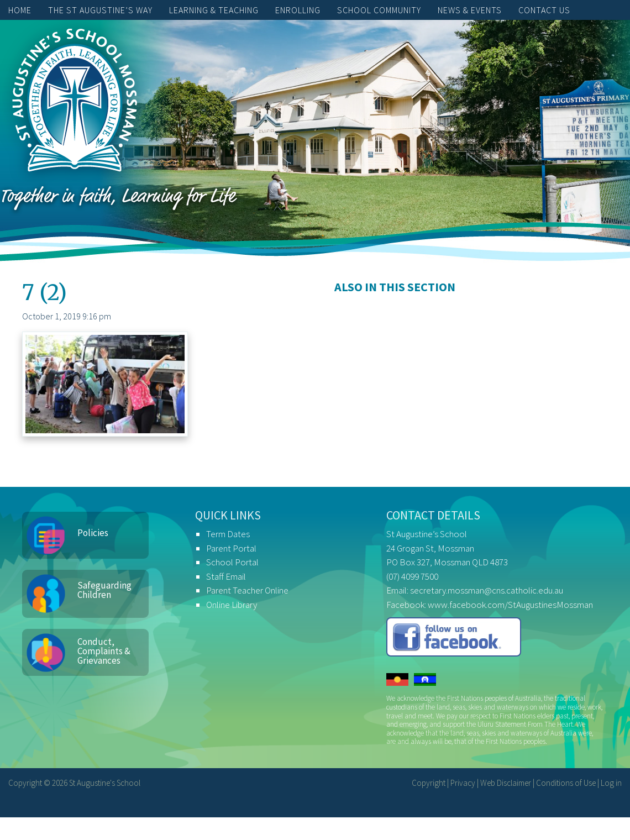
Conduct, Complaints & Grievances (104, 651)
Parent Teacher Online (247, 590)
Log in (611, 783)
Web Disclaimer (506, 783)
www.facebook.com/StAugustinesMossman (510, 605)
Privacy (463, 783)
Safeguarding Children (104, 590)
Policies (93, 533)
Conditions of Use (566, 783)
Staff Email (226, 576)
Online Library (232, 605)
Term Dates (228, 534)
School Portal (232, 562)
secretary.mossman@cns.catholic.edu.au (487, 590)
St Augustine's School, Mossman (75, 103)
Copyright (429, 783)
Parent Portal (231, 548)
